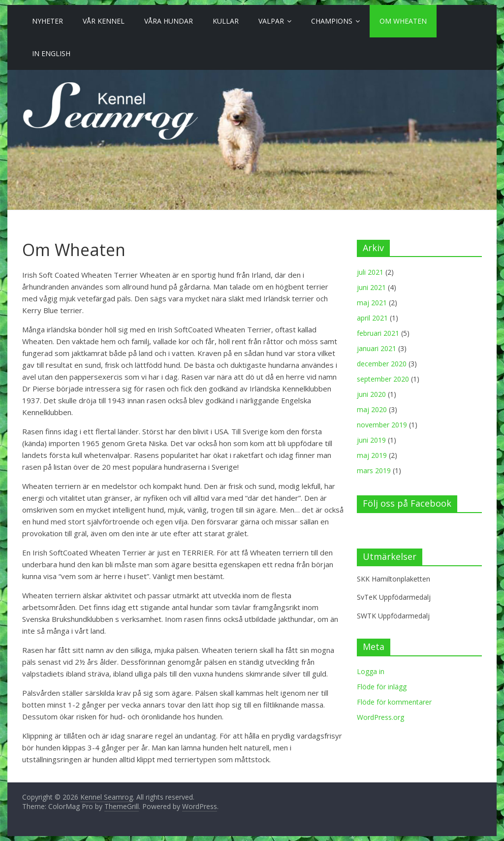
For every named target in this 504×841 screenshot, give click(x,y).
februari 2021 (378, 333)
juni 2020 (371, 394)
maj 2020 (372, 409)
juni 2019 (371, 440)
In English (51, 53)
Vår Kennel (104, 21)
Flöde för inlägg (382, 687)
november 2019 (382, 425)
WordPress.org (380, 717)
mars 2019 (374, 470)
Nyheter (47, 21)
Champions (332, 21)
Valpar (271, 21)
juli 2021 (370, 272)
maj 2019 (372, 455)
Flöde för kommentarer (394, 702)
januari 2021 (377, 348)
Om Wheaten (403, 21)
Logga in (371, 671)
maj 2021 (372, 303)
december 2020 (382, 364)
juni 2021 (371, 287)
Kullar (226, 21)
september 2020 (383, 379)
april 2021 (372, 318)
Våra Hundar (169, 21)
